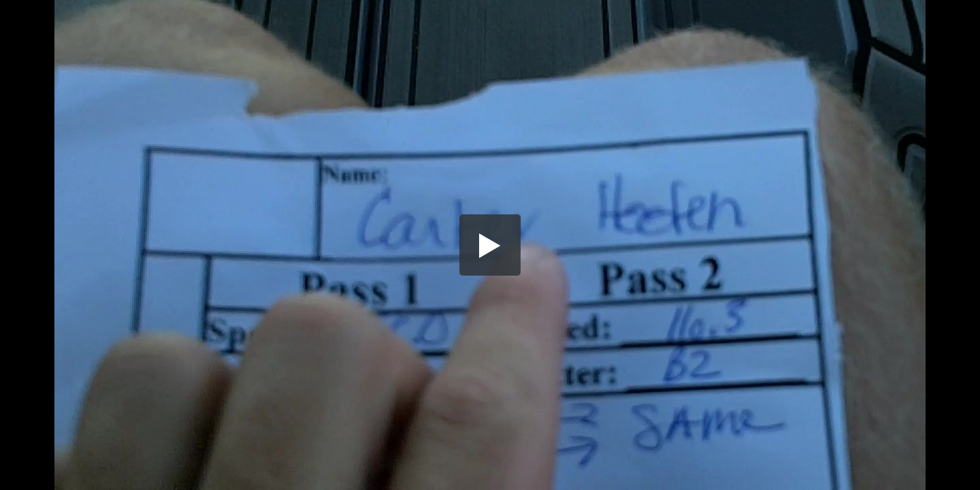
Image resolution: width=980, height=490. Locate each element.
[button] (490, 245)
